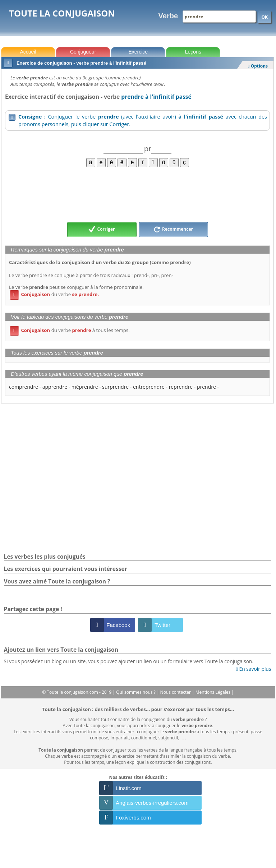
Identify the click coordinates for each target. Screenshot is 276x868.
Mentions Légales (213, 692)
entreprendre (149, 387)
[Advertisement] (137, 194)
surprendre (115, 387)
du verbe (54, 294)
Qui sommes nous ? (136, 692)
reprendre (181, 387)
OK (264, 17)
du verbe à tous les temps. (70, 330)
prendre (206, 387)
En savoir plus (254, 669)
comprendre (24, 387)
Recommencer (173, 230)
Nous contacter (176, 692)
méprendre (85, 387)
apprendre (55, 387)
